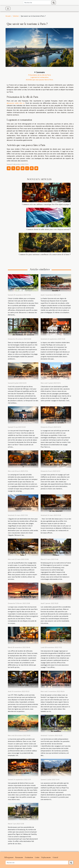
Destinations (29, 857)
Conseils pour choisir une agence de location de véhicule (23, 640)
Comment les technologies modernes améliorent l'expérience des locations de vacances (23, 332)
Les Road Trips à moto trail (56, 771)
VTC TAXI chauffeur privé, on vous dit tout (23, 684)
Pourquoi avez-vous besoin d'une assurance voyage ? (56, 640)
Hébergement (9, 857)
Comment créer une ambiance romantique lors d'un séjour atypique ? (46, 204)
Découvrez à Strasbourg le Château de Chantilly (23, 816)
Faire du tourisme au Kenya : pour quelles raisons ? (23, 375)
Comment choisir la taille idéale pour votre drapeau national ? (48, 229)
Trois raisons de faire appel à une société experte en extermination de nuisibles (56, 729)
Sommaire (40, 72)
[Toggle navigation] (8, 8)
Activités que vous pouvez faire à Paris (39, 80)
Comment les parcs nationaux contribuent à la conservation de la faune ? (45, 254)
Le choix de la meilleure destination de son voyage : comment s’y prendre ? (56, 421)
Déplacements (46, 857)
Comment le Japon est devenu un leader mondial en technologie (56, 331)
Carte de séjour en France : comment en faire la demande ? (23, 419)
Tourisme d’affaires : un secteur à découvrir (23, 728)
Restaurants (19, 857)
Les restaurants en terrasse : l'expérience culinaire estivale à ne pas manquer (56, 509)
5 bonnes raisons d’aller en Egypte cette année (23, 508)
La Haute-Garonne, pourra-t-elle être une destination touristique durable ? (56, 288)
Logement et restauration (39, 77)
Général (16, 16)
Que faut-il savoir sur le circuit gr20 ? (56, 596)
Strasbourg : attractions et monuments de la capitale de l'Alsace (56, 553)
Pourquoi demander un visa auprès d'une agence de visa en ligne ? (23, 553)
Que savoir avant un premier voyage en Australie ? (56, 375)
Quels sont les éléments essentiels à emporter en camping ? (23, 465)
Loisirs (37, 857)
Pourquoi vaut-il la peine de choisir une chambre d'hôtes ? (56, 463)
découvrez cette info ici (16, 103)
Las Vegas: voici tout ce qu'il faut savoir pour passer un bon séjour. (56, 684)
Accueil (8, 16)
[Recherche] (37, 3)
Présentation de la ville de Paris (40, 75)
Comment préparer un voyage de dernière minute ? (23, 772)
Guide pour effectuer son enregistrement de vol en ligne (23, 596)
